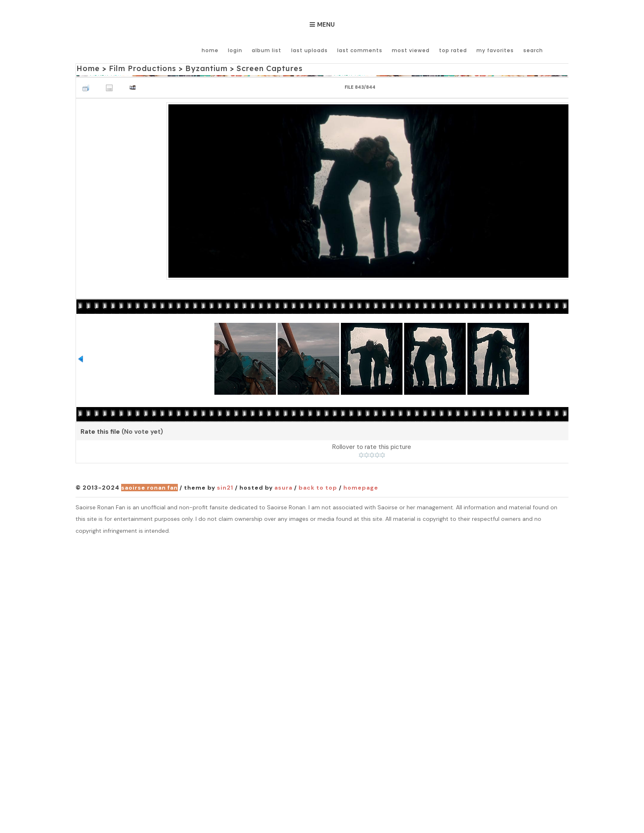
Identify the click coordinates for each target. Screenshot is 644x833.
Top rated (453, 50)
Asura (283, 488)
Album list (267, 50)
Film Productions (143, 68)
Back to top (318, 488)
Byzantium (206, 68)
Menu (326, 25)
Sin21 (225, 488)
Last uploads (309, 50)
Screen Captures (270, 68)
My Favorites (495, 50)
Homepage (361, 488)
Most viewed (411, 50)
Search (533, 50)
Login (236, 50)
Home (210, 50)
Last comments (360, 50)
